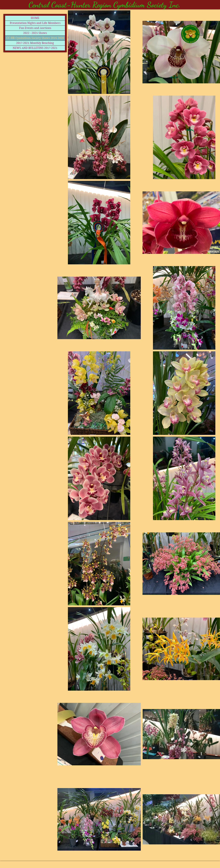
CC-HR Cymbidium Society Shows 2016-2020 (35, 38)
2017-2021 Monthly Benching (35, 43)
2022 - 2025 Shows (35, 33)
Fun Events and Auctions (35, 28)
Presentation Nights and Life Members (35, 23)
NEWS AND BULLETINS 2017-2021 (35, 48)
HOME (35, 18)
